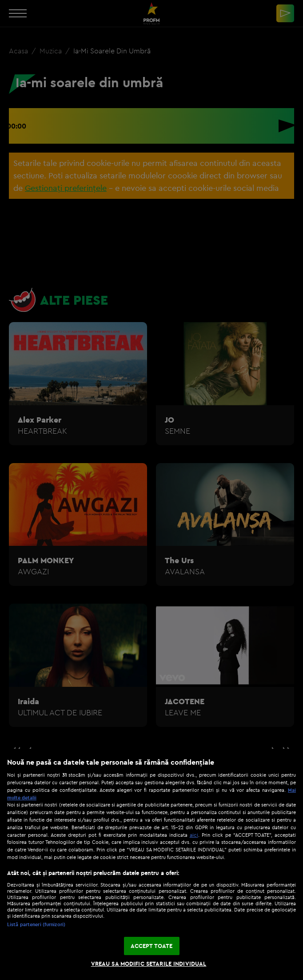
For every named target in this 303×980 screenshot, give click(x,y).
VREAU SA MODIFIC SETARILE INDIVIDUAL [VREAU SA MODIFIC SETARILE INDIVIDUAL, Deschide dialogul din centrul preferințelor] (149, 964)
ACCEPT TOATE (152, 946)
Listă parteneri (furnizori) (36, 924)
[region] (151, 864)
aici (194, 835)
